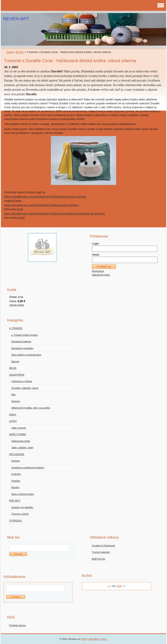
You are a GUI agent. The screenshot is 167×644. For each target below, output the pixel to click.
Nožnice (16, 401)
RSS (84, 639)
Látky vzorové (19, 428)
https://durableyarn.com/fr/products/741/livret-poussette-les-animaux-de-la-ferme (54, 214)
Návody (15, 361)
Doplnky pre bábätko (22, 507)
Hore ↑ (104, 639)
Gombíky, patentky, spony (25, 388)
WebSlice (94, 639)
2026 (119, 586)
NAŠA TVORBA (18, 434)
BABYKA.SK (99, 559)
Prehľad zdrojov (18, 625)
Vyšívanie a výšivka (22, 381)
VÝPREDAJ (15, 521)
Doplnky (16, 461)
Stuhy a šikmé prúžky (23, 494)
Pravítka (16, 481)
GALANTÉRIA (17, 375)
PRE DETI (15, 501)
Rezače (15, 487)
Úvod (10, 52)
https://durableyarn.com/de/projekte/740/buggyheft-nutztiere (42, 205)
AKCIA (13, 368)
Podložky (16, 474)
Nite (13, 394)
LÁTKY (13, 421)
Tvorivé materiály (101, 552)
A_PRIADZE (16, 328)
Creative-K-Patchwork (103, 546)
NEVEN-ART (16, 19)
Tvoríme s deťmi (20, 514)
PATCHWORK (17, 454)
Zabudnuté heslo (101, 275)
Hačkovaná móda (21, 441)
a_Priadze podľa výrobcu (25, 335)
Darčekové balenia (21, 341)
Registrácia (98, 271)
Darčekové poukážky (22, 348)
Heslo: (96, 255)
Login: (96, 244)
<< (109, 586)
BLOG (20, 52)
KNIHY (13, 414)
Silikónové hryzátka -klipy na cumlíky (31, 408)
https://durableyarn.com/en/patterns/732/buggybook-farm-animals (45, 197)
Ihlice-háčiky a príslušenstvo (26, 355)
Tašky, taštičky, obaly (22, 448)
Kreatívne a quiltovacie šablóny (28, 468)
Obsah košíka (17, 305)
